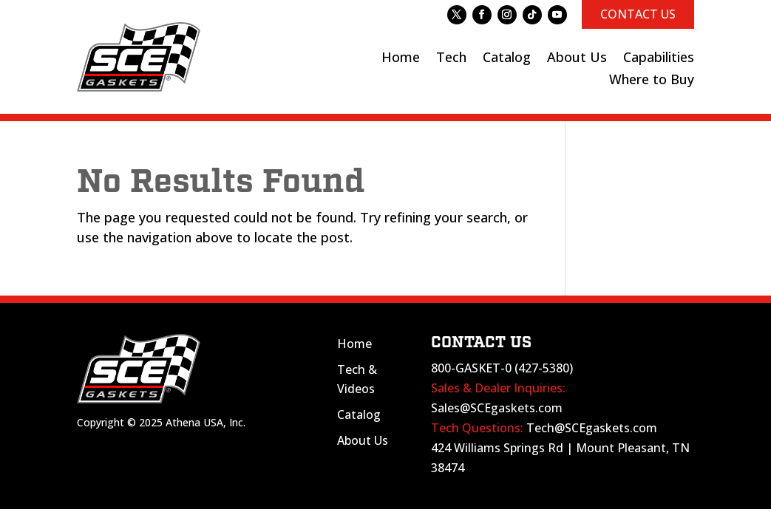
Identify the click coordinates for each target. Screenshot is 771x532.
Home (354, 344)
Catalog (359, 415)
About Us (363, 440)
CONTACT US (638, 14)
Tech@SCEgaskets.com (592, 428)
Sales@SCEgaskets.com (497, 408)
